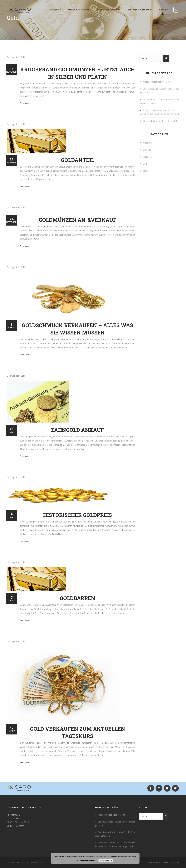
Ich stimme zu (106, 860)
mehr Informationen (87, 860)
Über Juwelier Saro (34, 863)
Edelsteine (148, 157)
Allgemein (147, 143)
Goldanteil (78, 160)
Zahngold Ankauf (78, 430)
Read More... (25, 103)
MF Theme (155, 862)
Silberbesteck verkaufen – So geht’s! (160, 121)
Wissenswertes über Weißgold (157, 82)
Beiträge (147, 150)
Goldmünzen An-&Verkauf (78, 220)
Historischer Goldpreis (77, 515)
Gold (145, 164)
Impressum (13, 863)
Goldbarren (77, 598)
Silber (145, 171)
